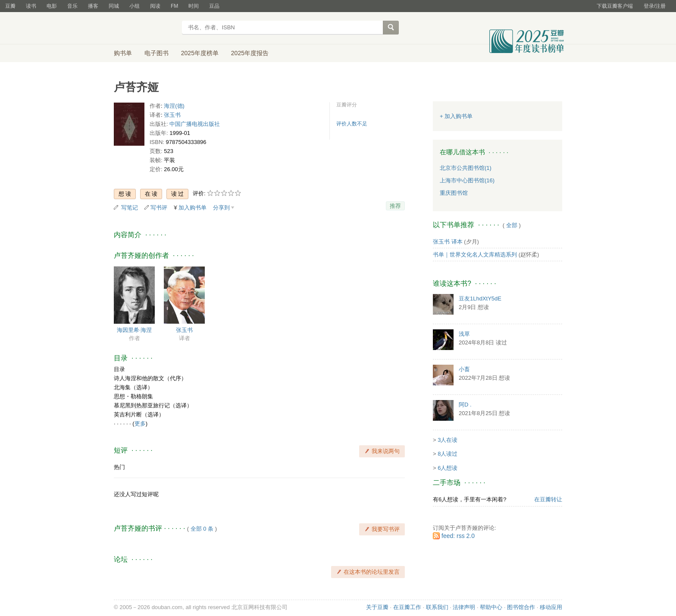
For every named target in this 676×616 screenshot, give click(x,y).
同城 (114, 6)
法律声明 (464, 607)
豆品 (214, 6)
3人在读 (448, 440)
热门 (119, 467)
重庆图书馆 (454, 193)
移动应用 (551, 607)
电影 (52, 6)
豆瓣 (10, 6)
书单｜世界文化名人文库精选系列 (475, 255)
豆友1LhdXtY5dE (480, 299)
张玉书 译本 (448, 242)
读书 (31, 6)
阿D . (465, 405)
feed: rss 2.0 (458, 536)
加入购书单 (192, 208)
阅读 (155, 6)
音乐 (72, 6)
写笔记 (130, 208)
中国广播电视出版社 (195, 124)
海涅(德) (174, 106)
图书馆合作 (521, 607)
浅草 (464, 334)
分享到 (221, 208)
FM (174, 6)
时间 (194, 6)
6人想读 (448, 468)
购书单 (123, 53)
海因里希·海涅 (135, 330)
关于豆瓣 (377, 607)
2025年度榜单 (200, 53)
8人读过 (448, 454)
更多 (140, 424)
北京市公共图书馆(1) (466, 168)
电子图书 (156, 53)
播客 (93, 6)
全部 (512, 225)
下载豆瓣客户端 (615, 6)
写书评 (159, 208)
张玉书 (172, 115)
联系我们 (437, 607)
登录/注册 (655, 6)
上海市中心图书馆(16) (467, 180)
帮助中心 (491, 607)
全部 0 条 (202, 529)
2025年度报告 (250, 53)
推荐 (395, 206)
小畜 (464, 369)
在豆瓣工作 (407, 607)
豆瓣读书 (145, 28)
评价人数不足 (352, 124)
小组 (135, 6)
